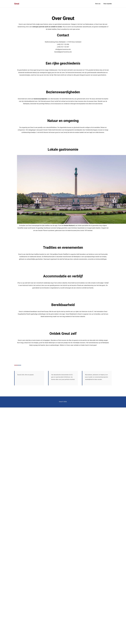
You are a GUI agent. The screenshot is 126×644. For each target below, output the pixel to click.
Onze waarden (108, 4)
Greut (17, 4)
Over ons (98, 4)
